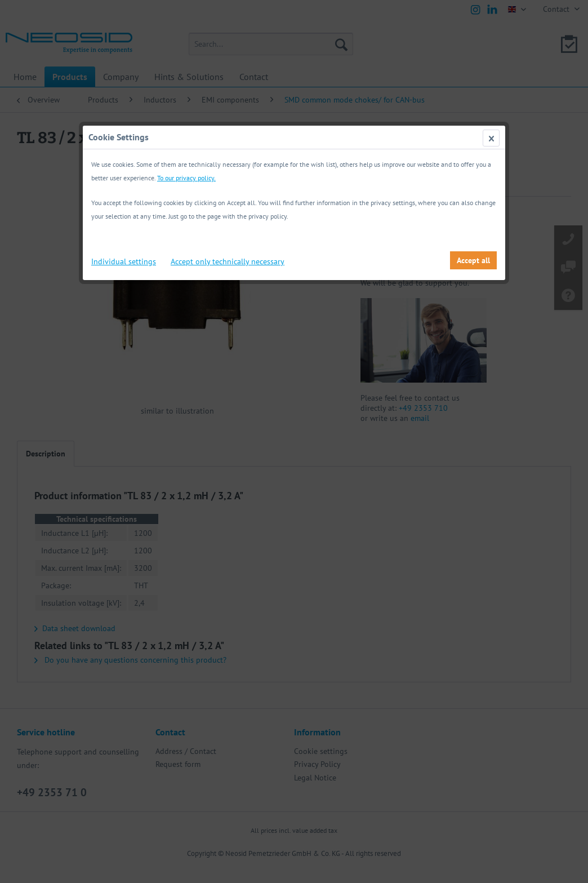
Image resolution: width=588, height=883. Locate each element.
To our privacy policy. (186, 178)
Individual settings (124, 261)
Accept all (473, 260)
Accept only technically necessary (228, 261)
